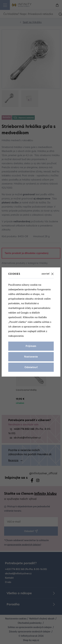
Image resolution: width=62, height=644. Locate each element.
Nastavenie (31, 357)
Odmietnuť (31, 367)
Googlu (25, 313)
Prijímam (31, 346)
